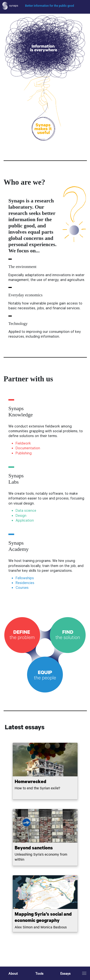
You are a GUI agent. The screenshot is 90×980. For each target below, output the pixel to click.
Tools (39, 973)
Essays (65, 973)
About (13, 973)
